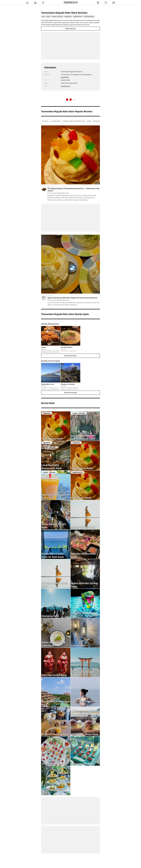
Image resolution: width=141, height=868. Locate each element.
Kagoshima (68, 16)
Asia (43, 16)
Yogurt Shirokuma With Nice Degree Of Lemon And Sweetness (74, 299)
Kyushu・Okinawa (57, 16)
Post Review (70, 29)
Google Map (65, 77)
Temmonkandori (89, 16)
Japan (48, 16)
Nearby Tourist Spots (70, 393)
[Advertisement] (70, 46)
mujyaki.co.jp (65, 86)
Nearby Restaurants (70, 356)
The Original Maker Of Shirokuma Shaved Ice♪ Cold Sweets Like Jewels (74, 191)
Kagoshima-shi (78, 16)
